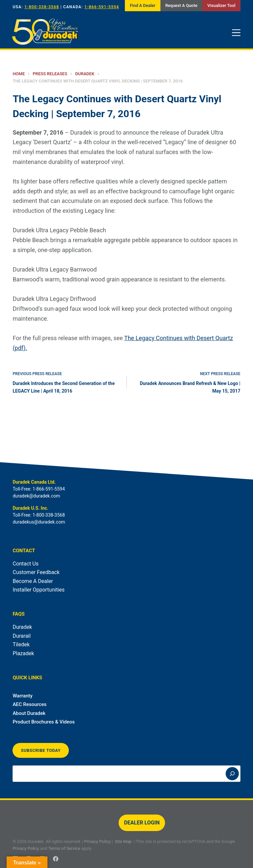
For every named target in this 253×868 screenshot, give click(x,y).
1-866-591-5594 (102, 7)
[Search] (232, 774)
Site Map (123, 841)
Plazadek (23, 653)
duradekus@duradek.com (39, 522)
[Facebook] (56, 859)
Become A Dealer (33, 581)
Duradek (22, 627)
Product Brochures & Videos (43, 722)
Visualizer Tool (221, 5)
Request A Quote (182, 5)
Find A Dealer (142, 5)
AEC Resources (29, 704)
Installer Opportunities (39, 590)
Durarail (22, 636)
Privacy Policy (98, 841)
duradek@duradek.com (36, 496)
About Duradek (29, 713)
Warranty (22, 696)
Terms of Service (64, 848)
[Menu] (236, 33)
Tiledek (21, 644)
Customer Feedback (36, 572)
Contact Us (26, 564)
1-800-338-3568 (42, 7)
